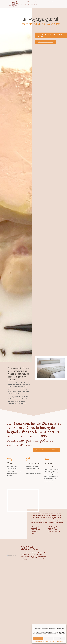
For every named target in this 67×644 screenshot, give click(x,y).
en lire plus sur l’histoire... (47, 450)
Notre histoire (30, 2)
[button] (64, 626)
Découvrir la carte (49, 42)
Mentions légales (60, 642)
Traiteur (54, 2)
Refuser (49, 639)
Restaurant (48, 2)
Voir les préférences (60, 639)
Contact (38, 5)
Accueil (23, 2)
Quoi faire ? (31, 5)
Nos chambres (39, 2)
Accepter (38, 639)
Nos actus (24, 5)
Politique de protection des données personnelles (45, 642)
